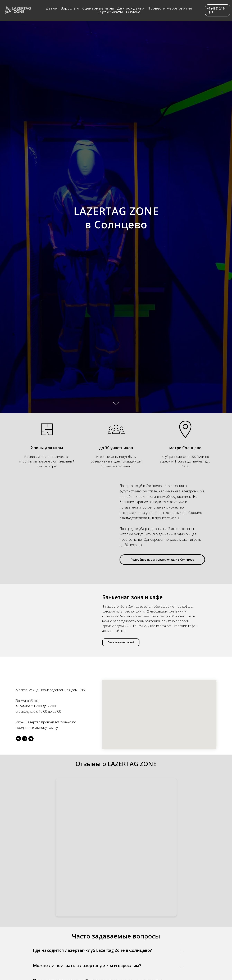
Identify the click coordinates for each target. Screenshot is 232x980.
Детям (52, 8)
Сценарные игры (98, 8)
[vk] (19, 739)
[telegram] (31, 739)
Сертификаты (110, 12)
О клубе (133, 12)
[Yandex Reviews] (116, 847)
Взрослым (70, 8)
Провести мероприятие (170, 8)
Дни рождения (131, 8)
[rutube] (25, 739)
